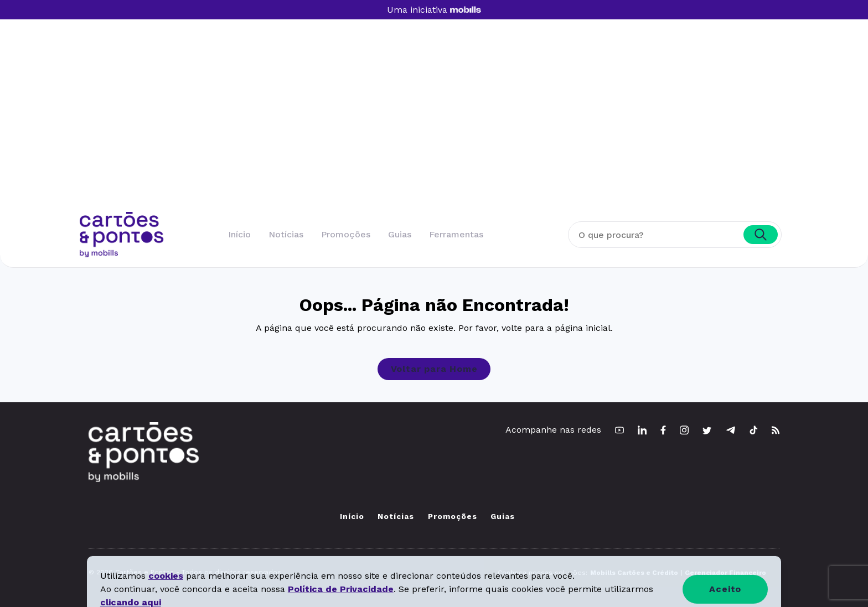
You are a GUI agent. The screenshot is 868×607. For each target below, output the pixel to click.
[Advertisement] (434, 129)
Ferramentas (456, 234)
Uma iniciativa (434, 10)
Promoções (346, 234)
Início (239, 234)
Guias (400, 234)
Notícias (286, 234)
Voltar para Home (434, 369)
